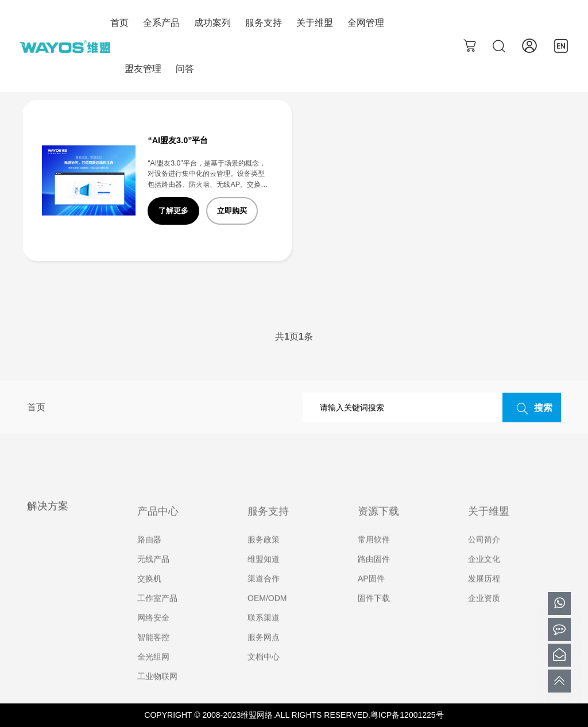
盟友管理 (143, 69)
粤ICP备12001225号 (407, 715)
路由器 (149, 556)
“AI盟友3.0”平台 (178, 140)
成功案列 (212, 23)
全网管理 (366, 23)
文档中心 (264, 673)
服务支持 (264, 23)
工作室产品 (157, 614)
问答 (185, 69)
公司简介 (484, 556)
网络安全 (153, 634)
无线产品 (153, 575)
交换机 (149, 595)
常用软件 (374, 556)
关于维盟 (315, 23)
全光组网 (153, 673)
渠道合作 (264, 595)
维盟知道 (264, 575)
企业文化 (484, 575)
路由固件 (374, 575)
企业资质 (484, 614)
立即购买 (232, 211)
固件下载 (374, 614)
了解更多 (173, 211)
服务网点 (264, 653)
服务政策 (264, 556)
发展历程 (484, 595)
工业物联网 (157, 693)
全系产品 (161, 23)
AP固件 (371, 595)
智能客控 (153, 653)
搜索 (532, 409)
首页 (119, 23)
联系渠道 (264, 634)
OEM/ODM (267, 614)
